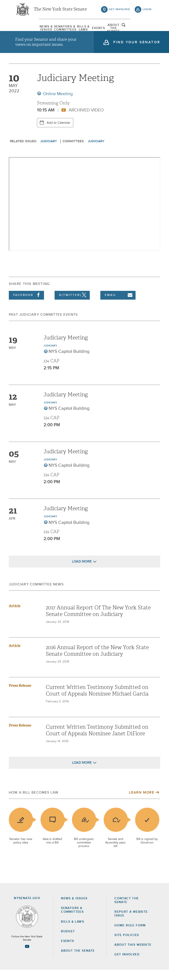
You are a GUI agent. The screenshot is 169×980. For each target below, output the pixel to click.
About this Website (133, 955)
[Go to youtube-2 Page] (27, 956)
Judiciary (49, 151)
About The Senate (129, 30)
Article (15, 616)
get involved (119, 11)
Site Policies (127, 945)
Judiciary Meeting (66, 348)
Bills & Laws (78, 30)
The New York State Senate (60, 11)
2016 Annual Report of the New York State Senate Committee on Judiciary (97, 661)
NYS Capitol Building (69, 362)
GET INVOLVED (127, 965)
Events (103, 30)
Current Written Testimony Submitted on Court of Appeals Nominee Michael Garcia (97, 701)
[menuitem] (26, 30)
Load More (82, 572)
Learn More (141, 803)
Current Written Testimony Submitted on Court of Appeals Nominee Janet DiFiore (97, 740)
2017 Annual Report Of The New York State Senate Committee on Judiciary (98, 621)
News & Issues (26, 30)
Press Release (20, 696)
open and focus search (147, 29)
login (147, 11)
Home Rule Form (130, 935)
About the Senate (78, 961)
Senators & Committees (52, 30)
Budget (68, 942)
